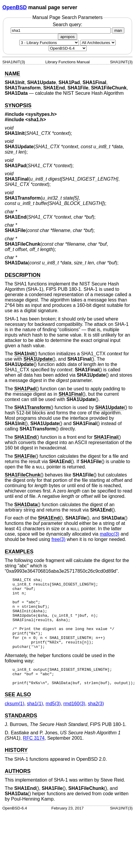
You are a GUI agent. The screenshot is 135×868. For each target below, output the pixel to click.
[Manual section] (49, 43)
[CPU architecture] (98, 43)
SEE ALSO (18, 712)
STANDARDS (21, 733)
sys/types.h (41, 114)
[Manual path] (68, 48)
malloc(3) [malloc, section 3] (109, 534)
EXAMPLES (19, 552)
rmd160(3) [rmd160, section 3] (74, 721)
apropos (67, 37)
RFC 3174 (34, 756)
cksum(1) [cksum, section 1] (15, 721)
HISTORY (16, 768)
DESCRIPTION (23, 275)
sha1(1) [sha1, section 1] (35, 721)
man (118, 30)
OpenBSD (15, 7)
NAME (12, 74)
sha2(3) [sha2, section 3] (96, 721)
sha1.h (36, 120)
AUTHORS (18, 789)
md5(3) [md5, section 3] (53, 721)
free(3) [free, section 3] (58, 539)
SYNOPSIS (18, 105)
